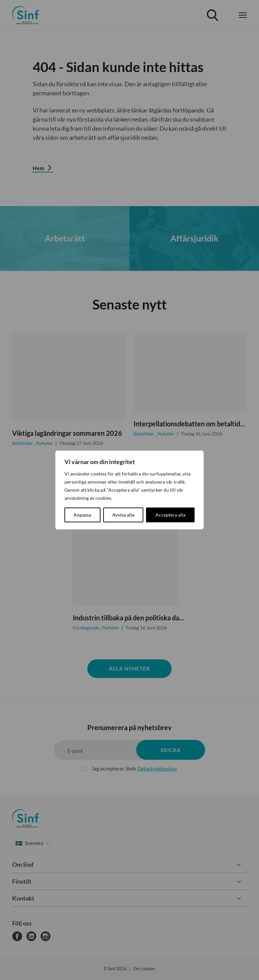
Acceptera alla (170, 515)
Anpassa (82, 515)
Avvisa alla (123, 515)
